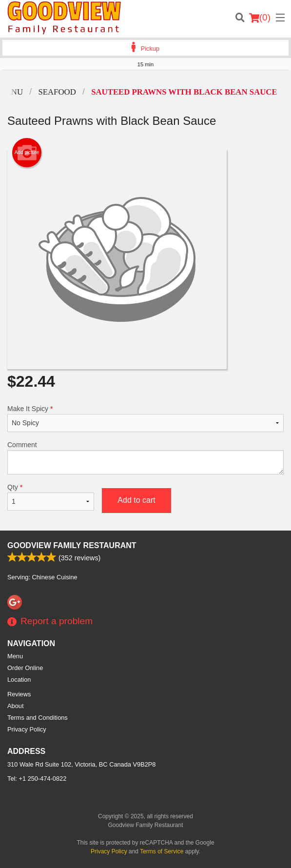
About (15, 706)
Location (19, 680)
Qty (51, 497)
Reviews (19, 694)
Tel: (37, 779)
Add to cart (136, 500)
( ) (260, 18)
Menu (15, 656)
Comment (145, 458)
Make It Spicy (145, 418)
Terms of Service (162, 851)
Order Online (25, 668)
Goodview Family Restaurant (72, 545)
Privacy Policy (27, 729)
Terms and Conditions (38, 718)
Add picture (27, 153)
